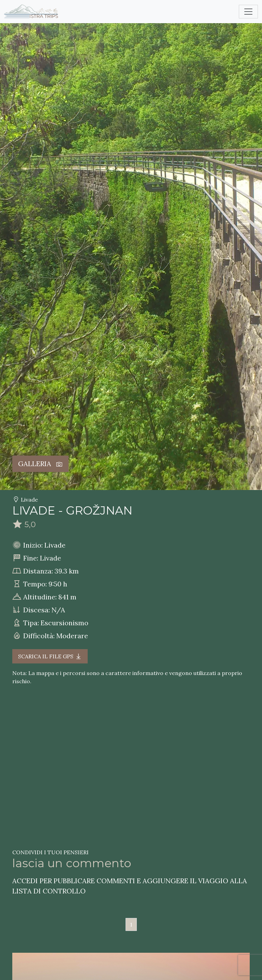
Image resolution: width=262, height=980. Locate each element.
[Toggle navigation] (248, 12)
